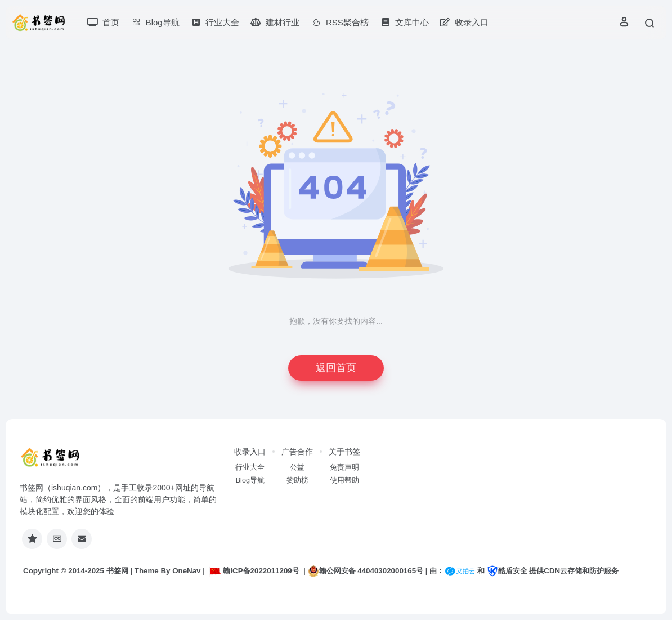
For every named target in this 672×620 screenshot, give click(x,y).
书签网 (117, 571)
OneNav (186, 571)
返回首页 (336, 368)
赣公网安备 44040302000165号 (366, 571)
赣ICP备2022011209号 (254, 571)
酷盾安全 (507, 571)
